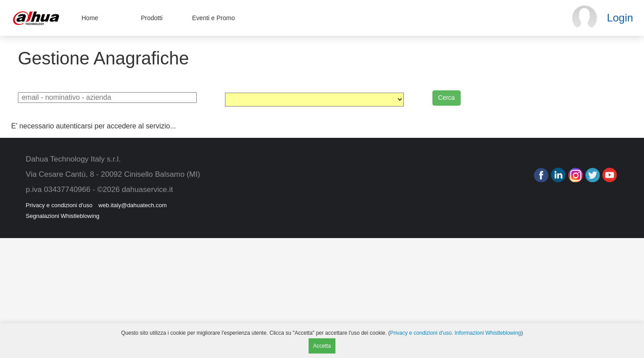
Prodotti (152, 18)
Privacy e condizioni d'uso (59, 205)
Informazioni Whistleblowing (488, 333)
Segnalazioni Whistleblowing (63, 216)
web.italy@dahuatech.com (133, 205)
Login (620, 18)
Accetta (322, 346)
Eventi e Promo (214, 18)
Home (90, 18)
